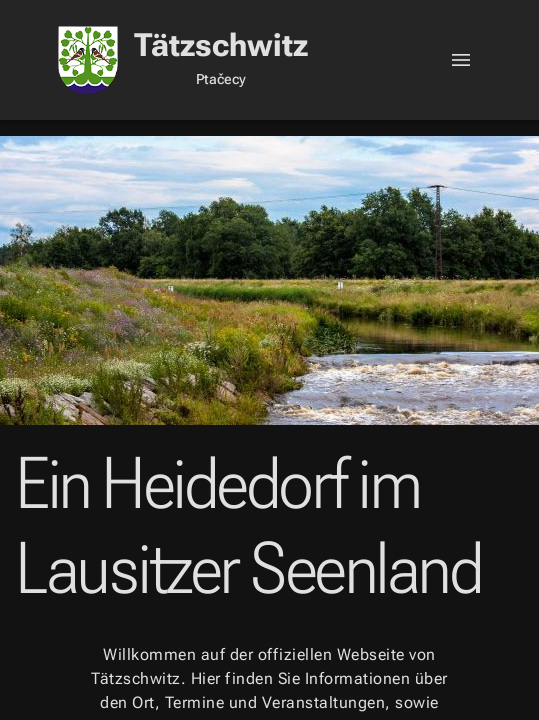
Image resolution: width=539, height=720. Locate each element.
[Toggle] (461, 60)
